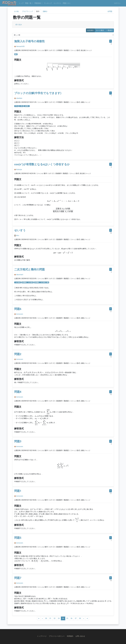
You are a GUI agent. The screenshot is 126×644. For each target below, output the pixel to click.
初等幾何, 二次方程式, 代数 (42, 282)
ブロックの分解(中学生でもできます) (38, 93)
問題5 (18, 538)
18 (111, 233)
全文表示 (90, 30)
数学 (38, 11)
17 (111, 312)
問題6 (18, 309)
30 (46, 618)
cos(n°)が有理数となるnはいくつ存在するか (42, 164)
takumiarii (20, 275)
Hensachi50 (20, 46)
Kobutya (19, 169)
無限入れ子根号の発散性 (30, 41)
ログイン (117, 3)
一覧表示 (109, 30)
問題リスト (67, 3)
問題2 (18, 354)
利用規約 (70, 636)
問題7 (18, 578)
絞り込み (19, 25)
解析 (16, 54)
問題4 (18, 392)
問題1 (18, 491)
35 (67, 618)
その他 (16, 11)
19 (111, 581)
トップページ (42, 636)
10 (111, 357)
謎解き (45, 11)
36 (71, 618)
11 (111, 494)
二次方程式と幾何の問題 (30, 269)
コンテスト (57, 3)
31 (50, 618)
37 (76, 618)
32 (55, 618)
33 (59, 618)
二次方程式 (18, 282)
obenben (19, 98)
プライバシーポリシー (57, 636)
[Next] (84, 618)
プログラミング (27, 11)
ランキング (48, 3)
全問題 (110, 11)
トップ (21, 3)
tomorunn (20, 314)
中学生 (16, 106)
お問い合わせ (80, 636)
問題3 (18, 441)
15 (111, 394)
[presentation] (63, 67)
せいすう (20, 230)
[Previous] (42, 618)
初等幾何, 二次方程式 (28, 282)
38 (80, 618)
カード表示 (100, 30)
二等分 (21, 106)
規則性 (27, 106)
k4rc (18, 236)
